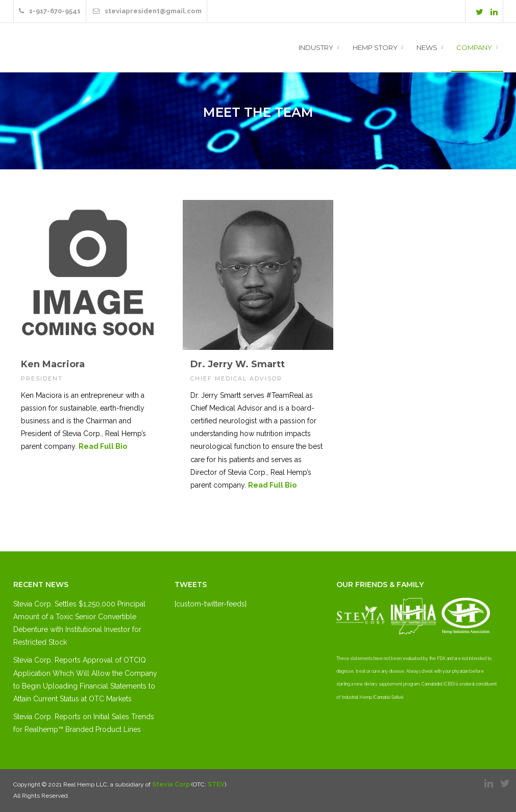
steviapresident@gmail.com (147, 11)
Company (474, 47)
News (427, 47)
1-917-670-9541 (50, 11)
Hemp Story (375, 47)
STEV (216, 784)
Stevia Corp (171, 784)
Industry (316, 47)
